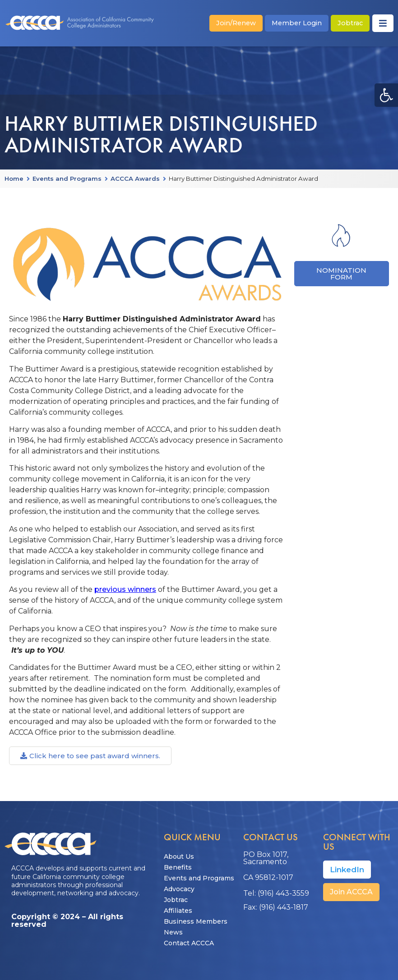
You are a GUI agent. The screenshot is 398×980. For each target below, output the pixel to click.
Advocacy (179, 889)
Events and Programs (67, 179)
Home (14, 179)
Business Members (196, 921)
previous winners (125, 589)
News (173, 932)
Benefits (178, 867)
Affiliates (178, 911)
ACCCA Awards (135, 179)
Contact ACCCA (189, 943)
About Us (179, 856)
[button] (386, 95)
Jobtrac (176, 900)
